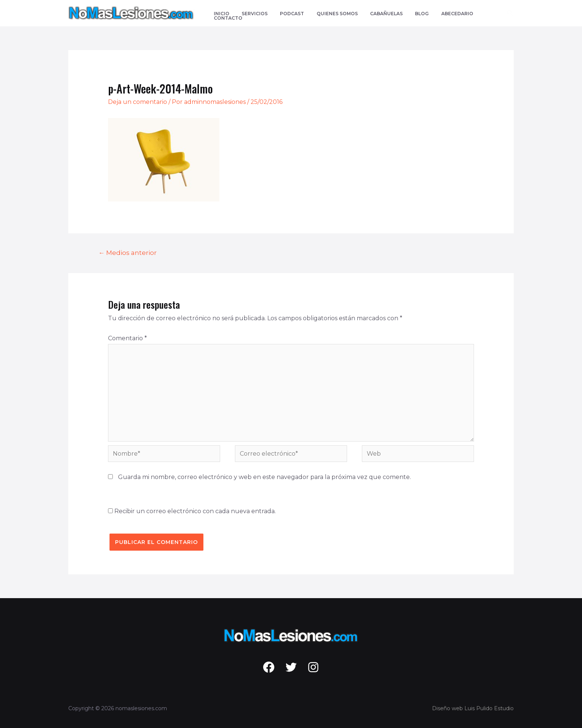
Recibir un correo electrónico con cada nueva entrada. (195, 511)
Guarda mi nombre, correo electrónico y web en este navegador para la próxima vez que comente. (264, 477)
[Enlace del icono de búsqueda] (510, 13)
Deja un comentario (138, 102)
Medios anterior (127, 252)
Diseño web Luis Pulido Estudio (473, 708)
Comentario (127, 338)
